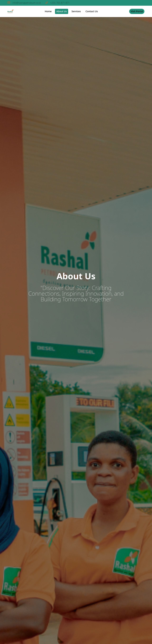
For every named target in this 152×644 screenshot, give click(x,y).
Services (76, 11)
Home (48, 11)
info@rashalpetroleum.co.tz (25, 3)
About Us (62, 11)
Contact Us (92, 11)
